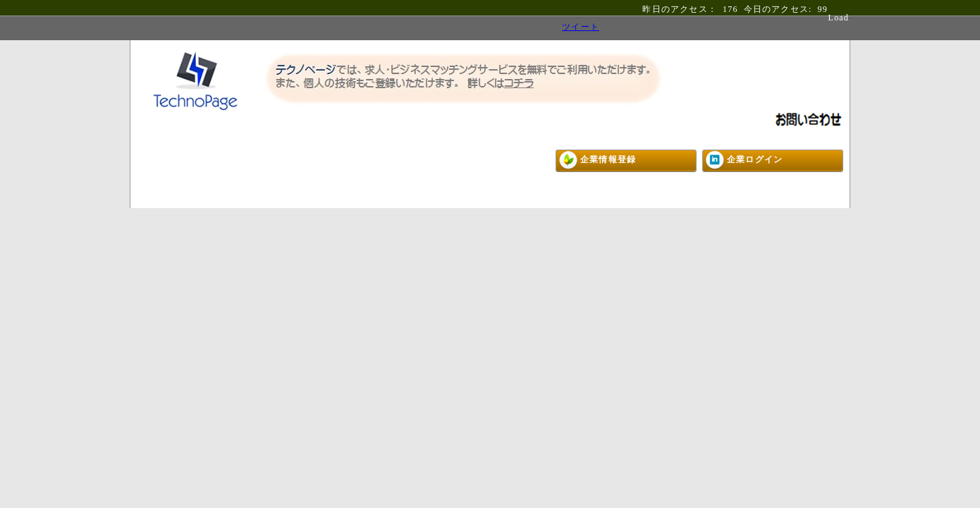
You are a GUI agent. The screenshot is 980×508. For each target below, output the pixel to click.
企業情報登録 (608, 159)
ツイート (581, 27)
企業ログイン (755, 159)
